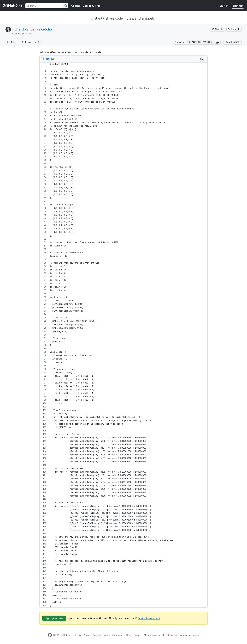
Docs (129, 635)
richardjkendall (24, 29)
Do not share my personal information (181, 635)
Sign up (238, 6)
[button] (218, 42)
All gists (76, 6)
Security (97, 635)
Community (118, 635)
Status (107, 635)
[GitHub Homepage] (50, 635)
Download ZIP (232, 42)
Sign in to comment (149, 618)
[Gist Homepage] (13, 6)
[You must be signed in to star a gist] (218, 29)
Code (12, 42)
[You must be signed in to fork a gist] (234, 29)
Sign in (224, 6)
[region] (123, 335)
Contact (137, 635)
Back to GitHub (92, 6)
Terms (78, 635)
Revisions (31, 42)
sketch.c (46, 29)
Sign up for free (54, 618)
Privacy (87, 635)
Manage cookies (152, 635)
